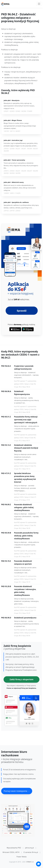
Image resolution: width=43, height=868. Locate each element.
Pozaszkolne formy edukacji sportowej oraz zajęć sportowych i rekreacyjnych (26, 420)
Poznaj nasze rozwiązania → (17, 791)
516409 (30, 111)
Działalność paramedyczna (25, 618)
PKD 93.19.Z (6, 561)
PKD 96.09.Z (6, 505)
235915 (6, 171)
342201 (18, 149)
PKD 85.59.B (6, 533)
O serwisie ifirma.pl (31, 852)
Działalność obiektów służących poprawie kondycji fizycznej (26, 448)
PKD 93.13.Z (6, 445)
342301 (18, 131)
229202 (18, 211)
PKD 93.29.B (6, 586)
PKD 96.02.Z (6, 366)
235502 (6, 149)
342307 (35, 149)
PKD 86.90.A (6, 391)
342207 (30, 171)
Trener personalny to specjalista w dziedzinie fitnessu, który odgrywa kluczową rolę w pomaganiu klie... (21, 166)
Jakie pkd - (12, 100)
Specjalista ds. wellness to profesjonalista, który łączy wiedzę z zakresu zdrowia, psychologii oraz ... (21, 206)
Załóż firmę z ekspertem (21, 679)
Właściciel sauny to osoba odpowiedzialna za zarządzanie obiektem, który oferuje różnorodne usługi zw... (20, 188)
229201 (6, 111)
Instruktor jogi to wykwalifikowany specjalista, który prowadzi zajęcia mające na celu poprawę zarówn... (21, 144)
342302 (6, 173)
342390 (18, 173)
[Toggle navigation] (39, 4)
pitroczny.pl (29, 848)
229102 (6, 211)
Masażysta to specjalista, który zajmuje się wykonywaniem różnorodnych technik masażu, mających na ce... (19, 106)
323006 (12, 149)
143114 (12, 131)
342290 (35, 171)
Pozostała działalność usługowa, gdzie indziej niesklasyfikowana (24, 507)
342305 (30, 149)
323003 (12, 111)
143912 (12, 193)
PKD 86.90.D (6, 618)
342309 (6, 151)
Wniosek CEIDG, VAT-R (11, 852)
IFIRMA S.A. (30, 862)
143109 (6, 131)
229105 (12, 211)
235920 (12, 171)
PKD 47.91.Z (6, 473)
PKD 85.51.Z (6, 417)
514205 (18, 193)
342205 (24, 171)
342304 (24, 111)
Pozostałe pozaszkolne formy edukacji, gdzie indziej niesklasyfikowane (26, 536)
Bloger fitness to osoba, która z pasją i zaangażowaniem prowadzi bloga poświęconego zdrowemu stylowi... (20, 126)
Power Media (21, 857)
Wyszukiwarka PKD (14, 848)
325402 (18, 111)
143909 (6, 193)
